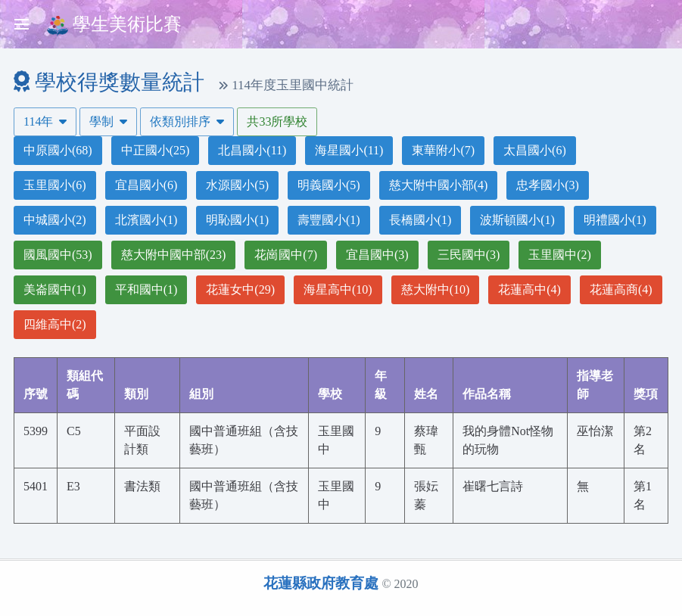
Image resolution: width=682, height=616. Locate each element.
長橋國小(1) (420, 220)
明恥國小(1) (237, 220)
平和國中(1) (146, 289)
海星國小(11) (349, 150)
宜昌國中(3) (377, 255)
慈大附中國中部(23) (174, 255)
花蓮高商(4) (621, 289)
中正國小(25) (156, 150)
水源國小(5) (237, 185)
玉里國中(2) (560, 255)
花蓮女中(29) (240, 289)
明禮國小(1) (615, 220)
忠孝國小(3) (548, 185)
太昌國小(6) (535, 150)
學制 (108, 121)
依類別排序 (187, 121)
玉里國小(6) (55, 185)
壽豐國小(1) (329, 220)
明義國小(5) (329, 185)
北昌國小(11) (252, 150)
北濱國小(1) (146, 220)
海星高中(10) (338, 289)
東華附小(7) (443, 150)
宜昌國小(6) (146, 185)
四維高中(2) (55, 324)
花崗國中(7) (286, 255)
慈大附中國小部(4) (439, 185)
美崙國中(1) (55, 289)
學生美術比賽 (114, 25)
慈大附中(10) (436, 289)
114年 (45, 121)
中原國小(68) (58, 150)
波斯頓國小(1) (517, 220)
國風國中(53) (58, 255)
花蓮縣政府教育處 (321, 583)
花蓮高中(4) (529, 289)
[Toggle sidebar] (21, 24)
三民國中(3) (469, 255)
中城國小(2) (55, 220)
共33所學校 (277, 121)
